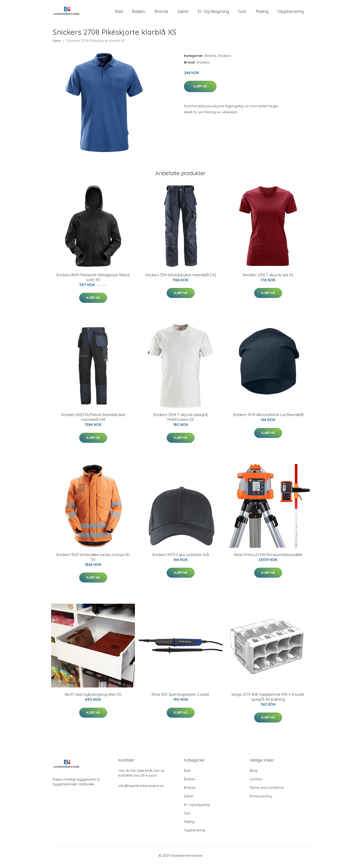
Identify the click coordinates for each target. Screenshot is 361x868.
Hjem (57, 45)
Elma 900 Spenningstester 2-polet (180, 699)
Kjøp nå (200, 91)
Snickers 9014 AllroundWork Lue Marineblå (268, 419)
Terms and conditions (267, 792)
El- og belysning (213, 14)
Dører (183, 14)
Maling (262, 14)
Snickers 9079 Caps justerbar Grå (180, 559)
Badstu (139, 14)
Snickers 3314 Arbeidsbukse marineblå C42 (181, 280)
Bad (119, 14)
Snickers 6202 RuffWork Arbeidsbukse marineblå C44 (93, 422)
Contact (256, 784)
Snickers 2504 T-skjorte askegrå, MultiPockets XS (181, 422)
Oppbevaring (291, 14)
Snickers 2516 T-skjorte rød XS (268, 280)
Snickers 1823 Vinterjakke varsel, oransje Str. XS (93, 562)
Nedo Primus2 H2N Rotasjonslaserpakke (268, 559)
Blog (253, 775)
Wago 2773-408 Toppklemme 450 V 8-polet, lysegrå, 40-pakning (268, 701)
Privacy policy (261, 801)
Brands (161, 14)
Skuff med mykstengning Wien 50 (93, 699)
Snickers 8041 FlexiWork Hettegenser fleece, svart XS (93, 282)
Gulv (242, 14)
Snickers (225, 60)
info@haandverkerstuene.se (141, 790)
